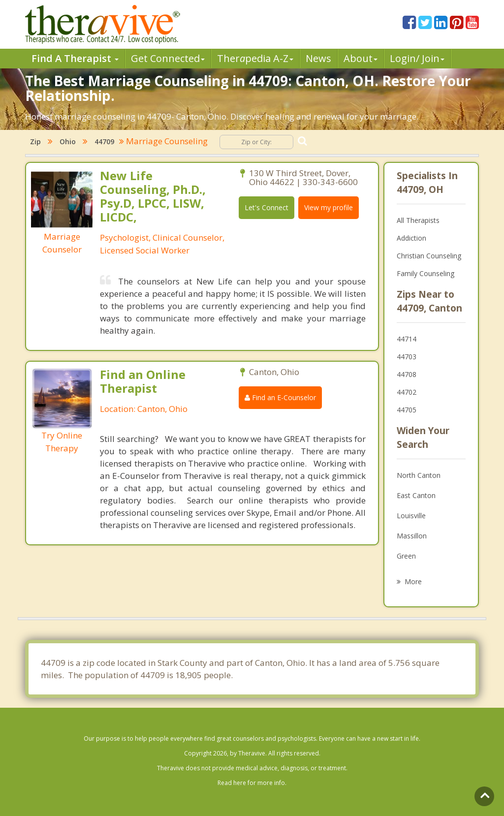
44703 (407, 357)
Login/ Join (417, 58)
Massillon (412, 536)
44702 (407, 392)
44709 (104, 141)
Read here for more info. (252, 783)
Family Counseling (425, 273)
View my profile (329, 207)
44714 (407, 339)
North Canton (419, 475)
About (361, 58)
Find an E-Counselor (280, 397)
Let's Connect (267, 207)
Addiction (411, 238)
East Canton (416, 495)
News (318, 58)
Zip (35, 141)
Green (406, 556)
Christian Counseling (429, 256)
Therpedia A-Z (255, 58)
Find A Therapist (75, 58)
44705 (407, 410)
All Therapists (418, 220)
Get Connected (168, 58)
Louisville (411, 516)
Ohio (68, 141)
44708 (407, 374)
